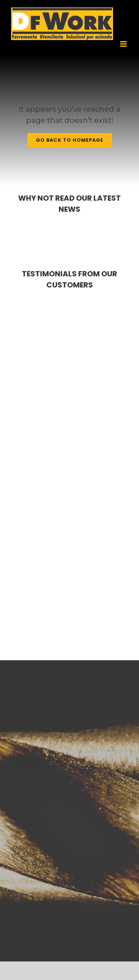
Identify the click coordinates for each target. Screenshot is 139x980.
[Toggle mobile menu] (124, 44)
